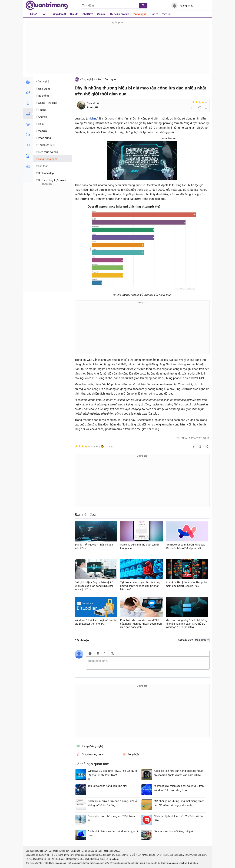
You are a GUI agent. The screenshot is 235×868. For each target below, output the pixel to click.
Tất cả (34, 14)
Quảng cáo (96, 851)
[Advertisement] (118, 49)
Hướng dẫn (64, 851)
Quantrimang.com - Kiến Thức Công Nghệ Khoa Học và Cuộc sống (47, 5)
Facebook (107, 851)
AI (44, 14)
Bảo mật (53, 851)
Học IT (154, 14)
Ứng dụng (75, 851)
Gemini (101, 14)
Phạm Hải (93, 107)
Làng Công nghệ (106, 79)
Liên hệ (85, 851)
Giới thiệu (30, 851)
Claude (74, 14)
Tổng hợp (131, 754)
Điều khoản (42, 851)
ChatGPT (88, 14)
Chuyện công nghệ (90, 754)
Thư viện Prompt (119, 14)
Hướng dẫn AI (58, 14)
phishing (92, 119)
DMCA (117, 851)
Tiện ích (167, 14)
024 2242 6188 (51, 859)
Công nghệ (140, 14)
